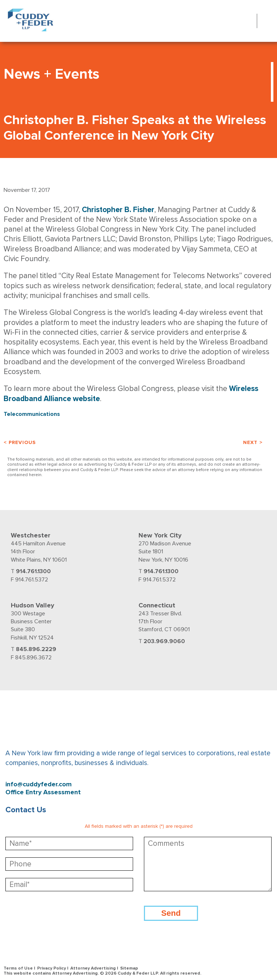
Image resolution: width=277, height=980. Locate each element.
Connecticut (157, 605)
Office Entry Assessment (43, 792)
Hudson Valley (32, 605)
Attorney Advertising (93, 968)
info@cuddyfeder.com (39, 784)
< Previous (20, 442)
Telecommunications (32, 414)
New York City (160, 535)
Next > (253, 442)
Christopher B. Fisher (118, 210)
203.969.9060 (164, 641)
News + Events (52, 74)
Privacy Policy (52, 968)
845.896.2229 (36, 649)
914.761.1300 (33, 571)
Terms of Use (18, 968)
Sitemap (129, 968)
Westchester (31, 535)
